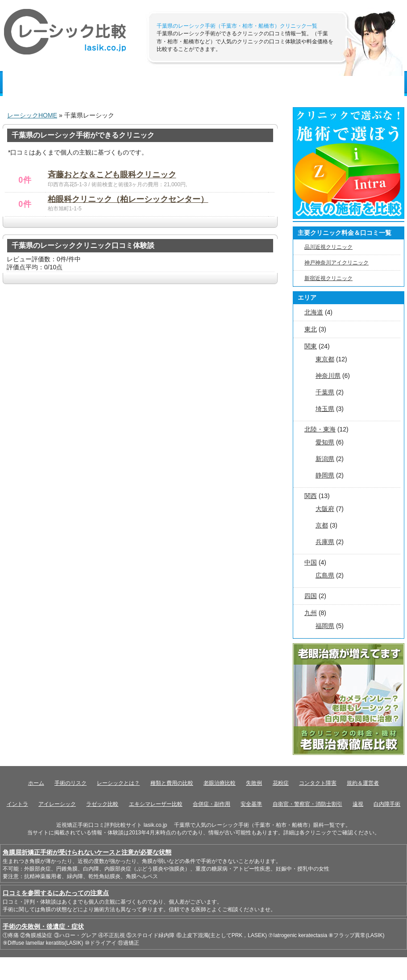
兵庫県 (325, 542)
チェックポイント (344, 84)
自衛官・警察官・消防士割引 (307, 804)
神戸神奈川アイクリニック (336, 263)
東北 (311, 329)
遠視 (358, 804)
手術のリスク (210, 84)
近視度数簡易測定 (274, 84)
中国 (311, 562)
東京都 (325, 359)
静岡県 (325, 475)
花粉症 (281, 783)
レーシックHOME (32, 115)
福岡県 (325, 626)
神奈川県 (328, 376)
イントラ (17, 804)
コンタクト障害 (318, 783)
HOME (22, 84)
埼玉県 (325, 409)
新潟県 (325, 459)
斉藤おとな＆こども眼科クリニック (112, 175)
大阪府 (325, 509)
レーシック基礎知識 (79, 84)
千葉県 (325, 392)
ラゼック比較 (102, 804)
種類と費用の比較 (172, 783)
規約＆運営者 (363, 783)
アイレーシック (57, 804)
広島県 (325, 575)
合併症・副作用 (212, 804)
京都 (322, 525)
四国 (311, 596)
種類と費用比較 (150, 84)
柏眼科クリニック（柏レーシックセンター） (128, 199)
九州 (311, 613)
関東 (311, 346)
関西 (311, 496)
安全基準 (251, 804)
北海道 (314, 312)
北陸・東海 (320, 429)
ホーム (36, 783)
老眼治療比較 (220, 783)
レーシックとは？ (118, 783)
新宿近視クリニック (328, 278)
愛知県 (325, 442)
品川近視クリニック (328, 247)
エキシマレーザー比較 (156, 804)
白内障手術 (387, 804)
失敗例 (254, 783)
